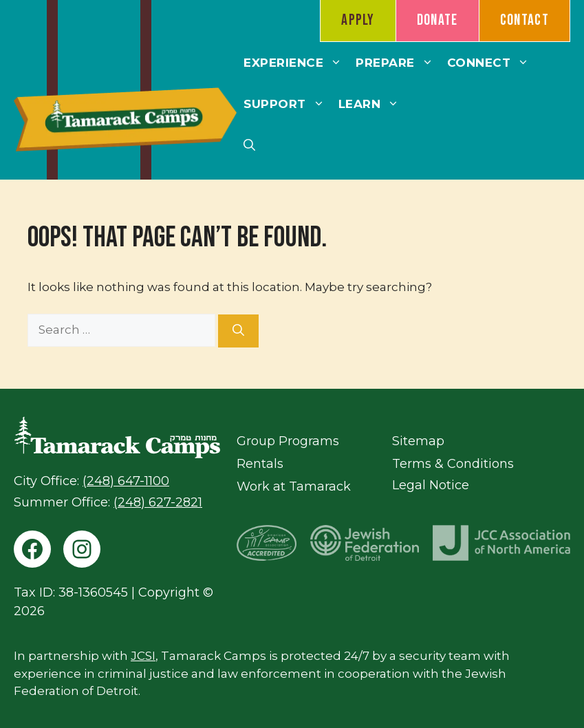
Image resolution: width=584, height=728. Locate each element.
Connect (492, 63)
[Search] (238, 331)
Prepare (398, 63)
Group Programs (288, 441)
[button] (249, 145)
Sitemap (418, 441)
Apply (358, 20)
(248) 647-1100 (126, 481)
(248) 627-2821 (158, 502)
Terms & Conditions (453, 464)
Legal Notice (431, 485)
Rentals (260, 464)
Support (288, 104)
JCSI (143, 656)
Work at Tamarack (294, 486)
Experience (296, 63)
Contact (524, 20)
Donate (437, 20)
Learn (372, 104)
